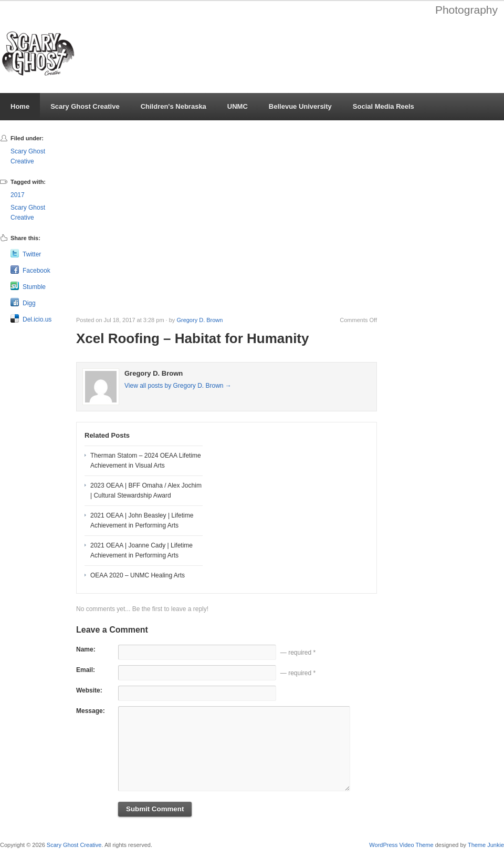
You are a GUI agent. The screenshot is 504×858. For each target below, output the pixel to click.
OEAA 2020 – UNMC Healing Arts (138, 575)
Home (20, 106)
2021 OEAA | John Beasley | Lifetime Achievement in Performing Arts (142, 520)
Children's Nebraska (174, 106)
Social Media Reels (384, 106)
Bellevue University (300, 106)
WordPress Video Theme (401, 845)
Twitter (32, 254)
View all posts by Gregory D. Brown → (178, 386)
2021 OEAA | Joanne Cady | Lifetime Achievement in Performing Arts (141, 550)
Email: (86, 670)
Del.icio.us (37, 319)
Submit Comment (155, 809)
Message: (91, 711)
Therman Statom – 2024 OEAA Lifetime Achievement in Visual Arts (146, 461)
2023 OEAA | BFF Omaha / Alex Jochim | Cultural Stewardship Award (146, 490)
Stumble (34, 287)
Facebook (36, 271)
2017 (18, 195)
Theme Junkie (486, 845)
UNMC (238, 106)
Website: (89, 690)
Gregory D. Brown (199, 320)
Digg (29, 303)
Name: (86, 649)
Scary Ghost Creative (85, 106)
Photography (466, 10)
